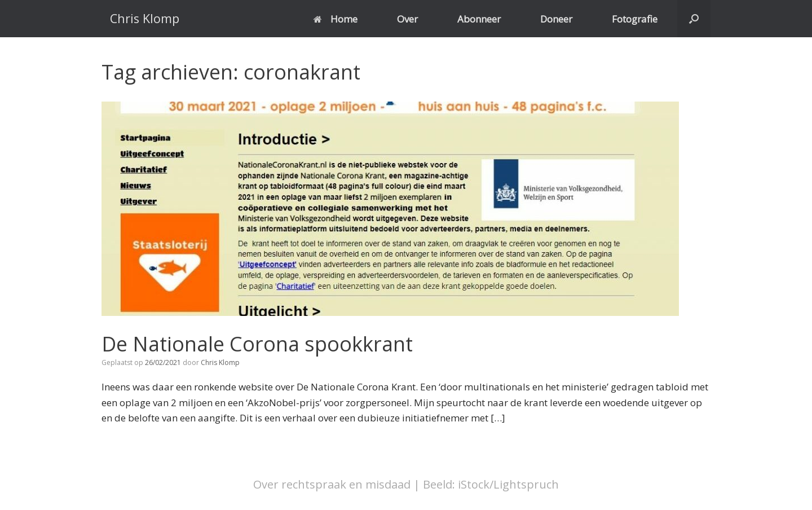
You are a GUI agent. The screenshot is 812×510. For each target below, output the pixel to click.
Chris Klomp (220, 362)
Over (407, 19)
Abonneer (479, 19)
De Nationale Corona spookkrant (257, 344)
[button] (694, 19)
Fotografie (635, 19)
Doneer (556, 19)
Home (336, 19)
